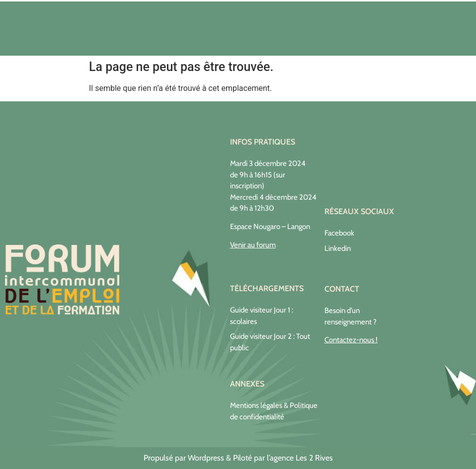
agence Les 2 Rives (301, 458)
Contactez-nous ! (351, 340)
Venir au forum (253, 245)
